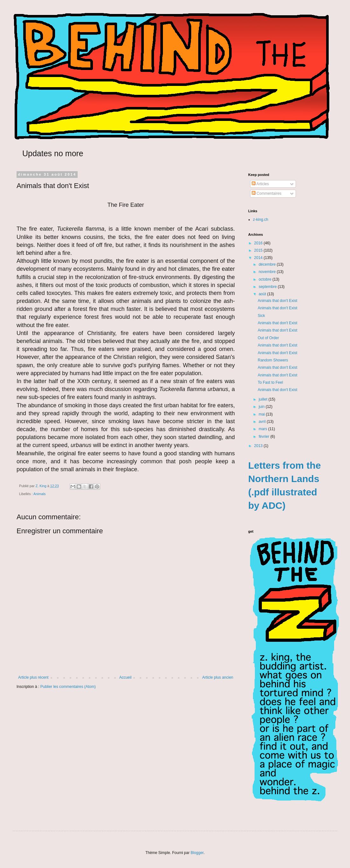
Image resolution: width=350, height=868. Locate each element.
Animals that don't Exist (277, 301)
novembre (268, 272)
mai (262, 414)
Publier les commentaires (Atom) (68, 687)
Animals (39, 494)
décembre (268, 264)
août (263, 294)
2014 (259, 258)
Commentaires (266, 193)
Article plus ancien (218, 677)
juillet (264, 399)
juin (262, 407)
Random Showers (273, 360)
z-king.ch (261, 220)
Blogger (197, 853)
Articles (260, 184)
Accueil (126, 677)
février (265, 437)
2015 (259, 250)
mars (263, 429)
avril (263, 422)
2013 (259, 446)
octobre (266, 279)
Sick (261, 316)
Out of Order (268, 338)
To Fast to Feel (270, 382)
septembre (268, 287)
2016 (259, 243)
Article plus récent (33, 677)
